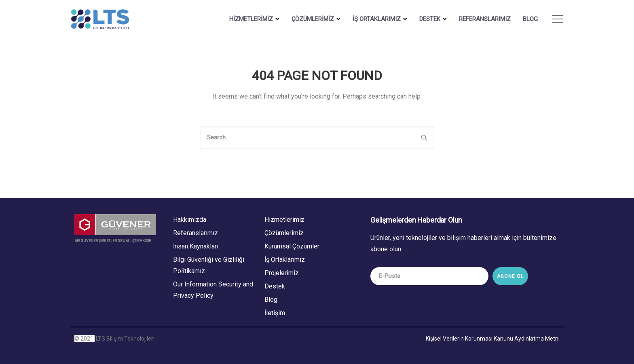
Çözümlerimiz (284, 232)
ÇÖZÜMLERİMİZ (310, 19)
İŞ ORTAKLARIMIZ (373, 19)
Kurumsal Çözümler (292, 246)
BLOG (527, 19)
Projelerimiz (282, 272)
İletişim (275, 312)
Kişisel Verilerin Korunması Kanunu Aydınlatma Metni (493, 338)
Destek (275, 286)
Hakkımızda (190, 219)
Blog (271, 299)
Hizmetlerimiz (284, 219)
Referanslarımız (482, 19)
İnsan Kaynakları (196, 246)
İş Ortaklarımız (285, 259)
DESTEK (427, 19)
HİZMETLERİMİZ (248, 19)
